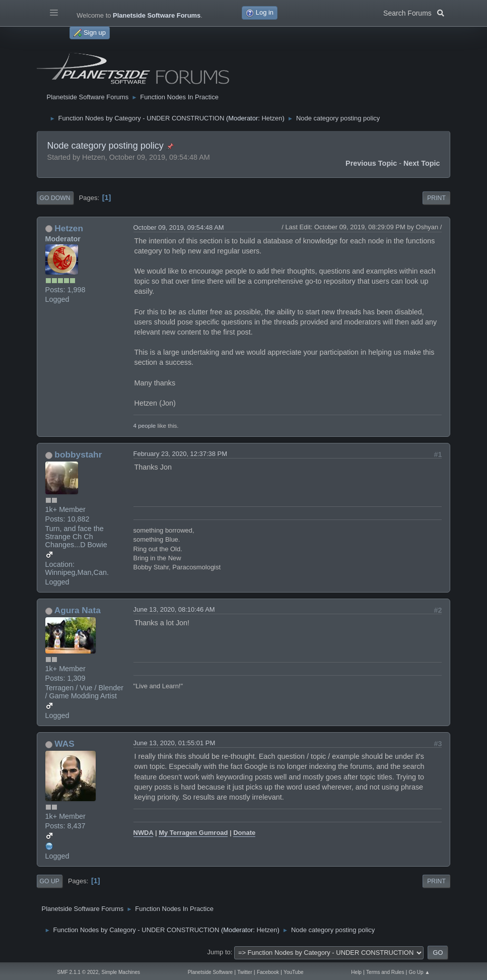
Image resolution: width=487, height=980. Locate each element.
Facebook (268, 972)
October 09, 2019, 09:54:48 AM (179, 227)
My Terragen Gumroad (193, 833)
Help (356, 972)
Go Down (55, 198)
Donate (244, 833)
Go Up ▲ (420, 972)
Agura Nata (78, 610)
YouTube (293, 972)
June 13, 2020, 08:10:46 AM (174, 609)
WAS (64, 744)
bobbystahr (78, 454)
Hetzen (272, 118)
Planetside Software (210, 972)
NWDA (144, 833)
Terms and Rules (385, 972)
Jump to (219, 952)
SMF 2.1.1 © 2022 (78, 972)
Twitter (245, 972)
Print (436, 198)
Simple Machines (121, 972)
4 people (145, 426)
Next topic (422, 163)
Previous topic (371, 163)
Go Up (50, 881)
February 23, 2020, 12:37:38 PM (181, 454)
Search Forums (414, 12)
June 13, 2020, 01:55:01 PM (175, 743)
